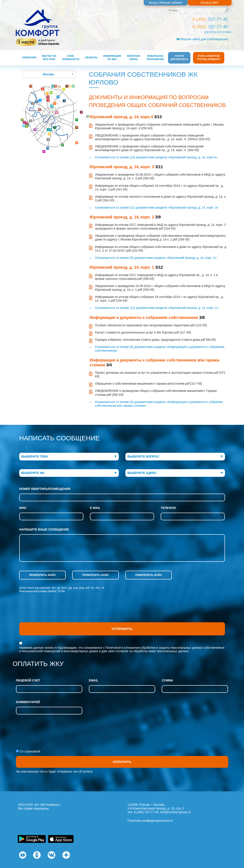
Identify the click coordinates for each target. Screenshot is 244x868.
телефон (168, 508)
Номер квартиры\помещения (45, 489)
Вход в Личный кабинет (165, 3)
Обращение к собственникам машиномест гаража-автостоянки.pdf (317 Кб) (148, 384)
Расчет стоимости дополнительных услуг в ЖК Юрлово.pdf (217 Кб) (143, 332)
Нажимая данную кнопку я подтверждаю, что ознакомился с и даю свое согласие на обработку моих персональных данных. (122, 649)
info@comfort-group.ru (176, 812)
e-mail (95, 508)
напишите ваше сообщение (44, 529)
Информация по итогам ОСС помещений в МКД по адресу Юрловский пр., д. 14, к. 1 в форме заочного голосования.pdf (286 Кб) (156, 277)
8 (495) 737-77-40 (146, 812)
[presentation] (53, 612)
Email (94, 680)
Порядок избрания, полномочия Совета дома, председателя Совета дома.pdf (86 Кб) (155, 340)
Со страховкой (30, 751)
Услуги (179, 58)
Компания (29, 57)
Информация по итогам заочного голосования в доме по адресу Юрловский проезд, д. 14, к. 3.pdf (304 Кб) (161, 198)
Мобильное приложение (155, 58)
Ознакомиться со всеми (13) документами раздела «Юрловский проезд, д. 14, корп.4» (156, 157)
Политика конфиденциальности (150, 821)
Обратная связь (134, 58)
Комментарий (28, 702)
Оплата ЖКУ (209, 3)
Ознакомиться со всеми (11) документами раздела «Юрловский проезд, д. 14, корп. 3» (157, 207)
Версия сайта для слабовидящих (202, 39)
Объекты (91, 57)
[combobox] (69, 457)
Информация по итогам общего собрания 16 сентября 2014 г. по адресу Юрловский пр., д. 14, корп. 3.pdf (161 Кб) (159, 188)
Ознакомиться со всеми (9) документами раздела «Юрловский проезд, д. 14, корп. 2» (156, 258)
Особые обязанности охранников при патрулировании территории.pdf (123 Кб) (151, 325)
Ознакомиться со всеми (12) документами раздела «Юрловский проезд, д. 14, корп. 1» (157, 308)
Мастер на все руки (49, 58)
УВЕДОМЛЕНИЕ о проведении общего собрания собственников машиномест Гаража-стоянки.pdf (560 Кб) (156, 393)
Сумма (167, 680)
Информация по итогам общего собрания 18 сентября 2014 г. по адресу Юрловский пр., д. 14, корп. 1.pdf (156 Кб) (159, 299)
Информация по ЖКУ (112, 58)
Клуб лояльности (71, 58)
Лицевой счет (28, 680)
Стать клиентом (209, 58)
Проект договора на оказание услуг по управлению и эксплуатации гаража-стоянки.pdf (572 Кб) (160, 374)
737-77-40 (210, 19)
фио (23, 508)
